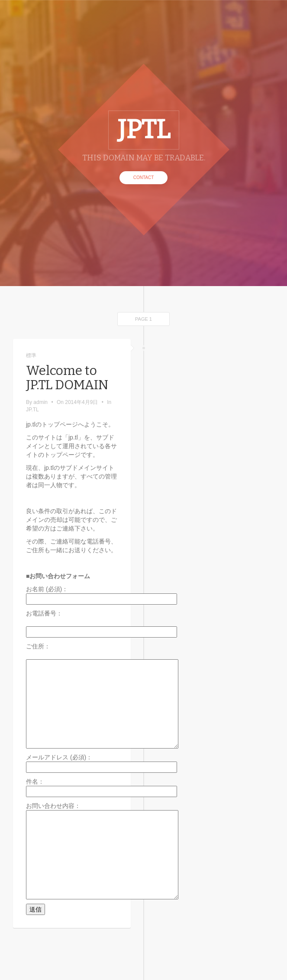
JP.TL (32, 410)
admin (40, 402)
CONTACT (144, 177)
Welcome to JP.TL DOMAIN (67, 378)
